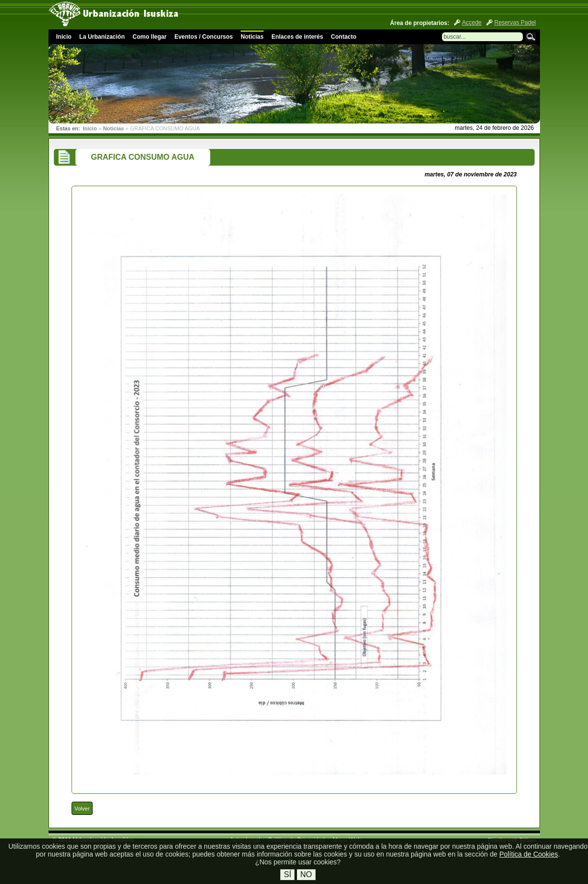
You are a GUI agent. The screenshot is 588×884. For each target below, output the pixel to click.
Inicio (64, 37)
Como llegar (150, 37)
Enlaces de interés (297, 37)
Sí (287, 874)
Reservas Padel (515, 23)
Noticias (252, 37)
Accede (472, 23)
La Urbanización (102, 37)
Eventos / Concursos (204, 37)
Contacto (343, 37)
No (306, 874)
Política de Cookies (529, 854)
